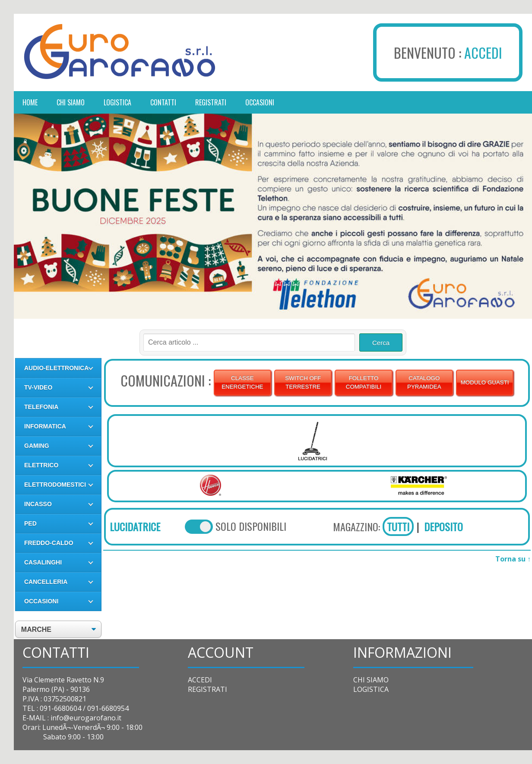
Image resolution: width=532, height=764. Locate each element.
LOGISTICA (371, 689)
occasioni (260, 102)
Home (30, 102)
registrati (211, 102)
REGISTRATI (207, 689)
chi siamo (71, 102)
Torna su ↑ (513, 559)
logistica (117, 102)
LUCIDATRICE (135, 526)
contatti (163, 102)
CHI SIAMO (371, 680)
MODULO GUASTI (485, 382)
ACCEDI (483, 52)
